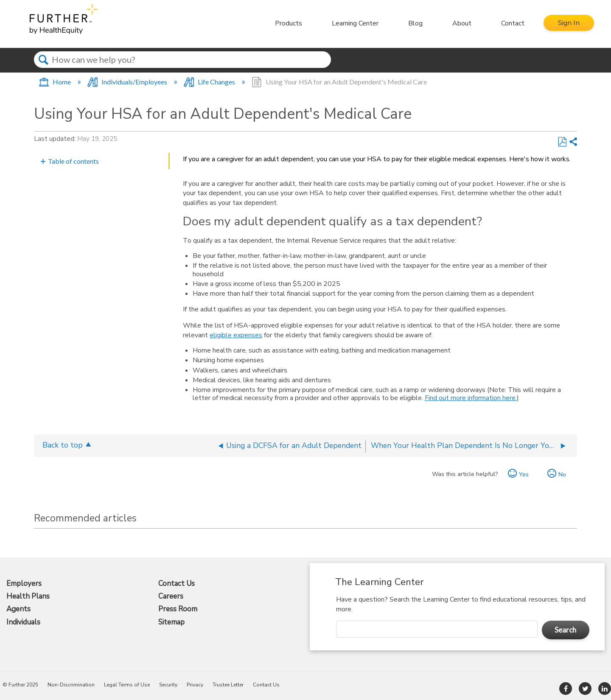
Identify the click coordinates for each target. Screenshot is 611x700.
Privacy (195, 685)
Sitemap (171, 622)
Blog (414, 23)
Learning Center (354, 23)
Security (168, 685)
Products (287, 23)
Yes (524, 474)
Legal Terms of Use (127, 685)
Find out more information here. (471, 398)
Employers (24, 584)
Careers (171, 596)
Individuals (23, 622)
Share (573, 142)
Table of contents (73, 161)
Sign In (568, 23)
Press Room (178, 609)
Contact (512, 23)
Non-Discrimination (71, 685)
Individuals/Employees (128, 82)
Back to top (63, 445)
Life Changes (210, 82)
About (461, 23)
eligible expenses (236, 335)
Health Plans (28, 596)
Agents (18, 609)
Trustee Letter (228, 685)
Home (55, 82)
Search (43, 67)
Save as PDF (562, 142)
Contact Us (177, 584)
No (562, 474)
